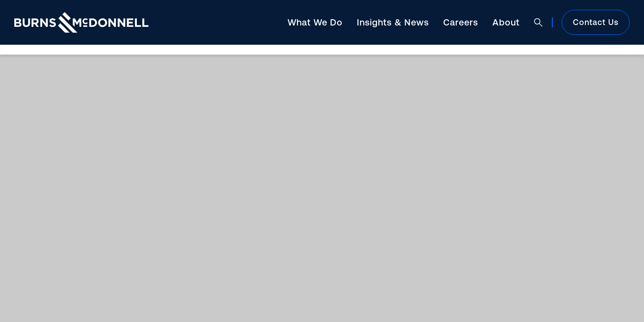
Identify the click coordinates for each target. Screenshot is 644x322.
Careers (461, 22)
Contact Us (596, 22)
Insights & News (393, 22)
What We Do (315, 22)
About (506, 22)
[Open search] (538, 22)
